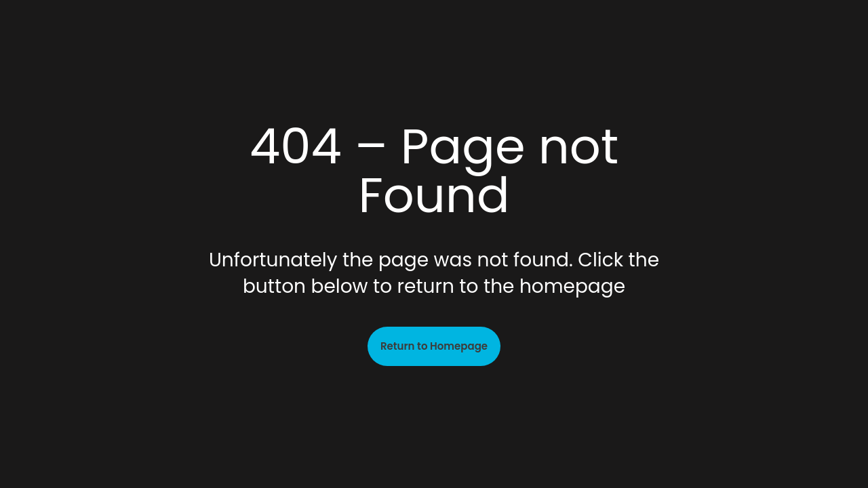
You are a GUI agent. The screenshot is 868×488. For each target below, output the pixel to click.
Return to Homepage (434, 346)
